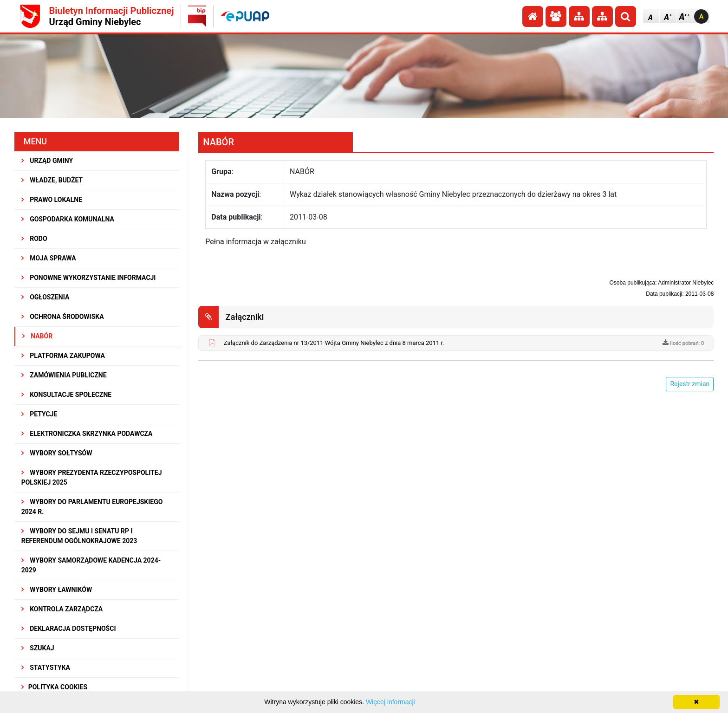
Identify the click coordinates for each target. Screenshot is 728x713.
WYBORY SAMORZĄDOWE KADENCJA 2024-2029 (91, 565)
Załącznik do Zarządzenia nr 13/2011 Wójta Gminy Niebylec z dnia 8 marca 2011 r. (334, 343)
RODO (34, 239)
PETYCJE (39, 414)
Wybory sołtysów (57, 453)
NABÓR (37, 336)
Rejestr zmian (690, 384)
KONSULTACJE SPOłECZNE (67, 395)
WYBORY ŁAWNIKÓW (57, 590)
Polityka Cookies (54, 687)
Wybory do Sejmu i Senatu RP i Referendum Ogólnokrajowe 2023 (79, 536)
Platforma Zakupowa (63, 356)
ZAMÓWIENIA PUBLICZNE (64, 375)
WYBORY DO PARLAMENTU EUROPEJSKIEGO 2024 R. (92, 507)
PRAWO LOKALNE (52, 200)
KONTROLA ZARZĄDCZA (62, 609)
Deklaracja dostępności (69, 629)
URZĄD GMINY (47, 161)
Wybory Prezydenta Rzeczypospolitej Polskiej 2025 (92, 477)
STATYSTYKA (46, 668)
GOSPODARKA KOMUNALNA (68, 219)
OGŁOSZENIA (45, 297)
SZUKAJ (38, 648)
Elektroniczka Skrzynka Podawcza (87, 434)
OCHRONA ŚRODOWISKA (63, 317)
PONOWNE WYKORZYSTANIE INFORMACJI (89, 278)
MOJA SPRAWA (49, 258)
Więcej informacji (390, 702)
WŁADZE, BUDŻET (52, 180)
